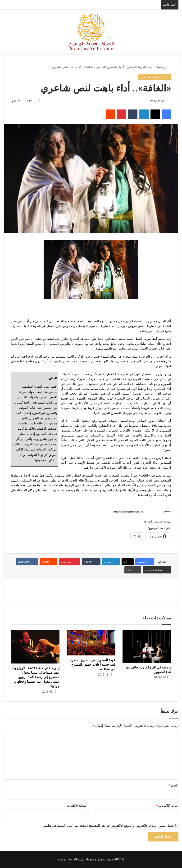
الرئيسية (164, 67)
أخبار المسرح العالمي (110, 67)
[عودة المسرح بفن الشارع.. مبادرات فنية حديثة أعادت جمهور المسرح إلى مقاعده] (91, 642)
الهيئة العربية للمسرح (140, 67)
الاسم (174, 785)
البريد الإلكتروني (167, 806)
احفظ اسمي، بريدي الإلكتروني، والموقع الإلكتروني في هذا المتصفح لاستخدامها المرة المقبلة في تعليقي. (108, 826)
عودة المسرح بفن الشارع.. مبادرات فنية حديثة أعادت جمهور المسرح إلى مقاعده (91, 664)
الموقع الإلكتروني (76, 806)
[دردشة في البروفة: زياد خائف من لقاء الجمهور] (147, 646)
